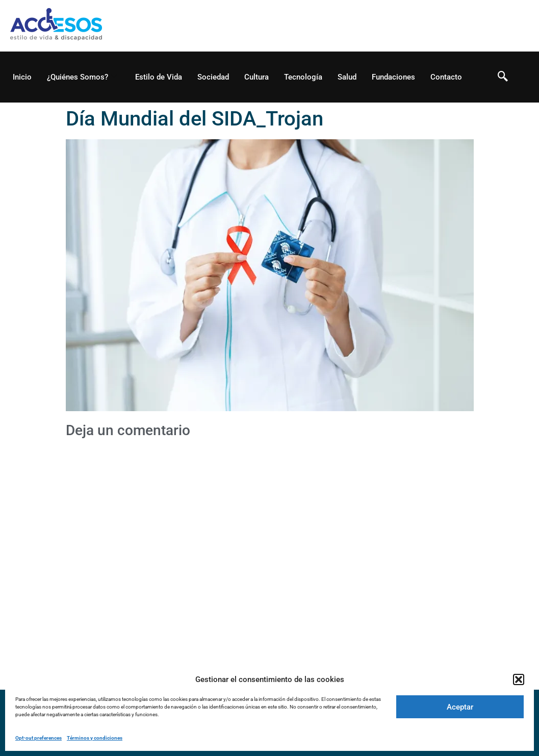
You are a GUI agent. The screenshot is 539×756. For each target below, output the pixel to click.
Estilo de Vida (159, 77)
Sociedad (213, 77)
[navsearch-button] (503, 77)
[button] (519, 679)
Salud (347, 77)
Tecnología (303, 77)
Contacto (446, 77)
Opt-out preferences (39, 738)
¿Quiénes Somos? (82, 77)
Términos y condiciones (95, 738)
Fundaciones (393, 77)
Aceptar (460, 707)
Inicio (22, 77)
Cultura (256, 77)
